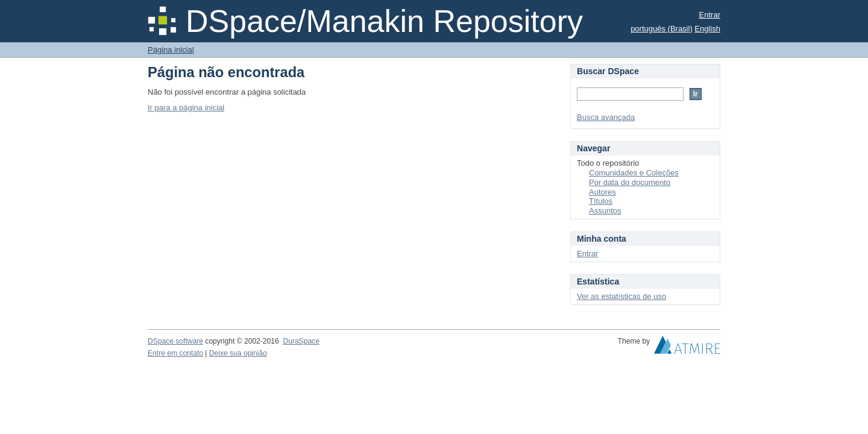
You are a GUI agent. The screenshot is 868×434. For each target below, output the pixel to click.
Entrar (710, 15)
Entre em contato (175, 353)
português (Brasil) (662, 29)
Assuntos (605, 211)
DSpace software (175, 341)
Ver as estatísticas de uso (621, 296)
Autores (602, 192)
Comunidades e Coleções (634, 173)
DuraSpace (301, 341)
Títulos (601, 201)
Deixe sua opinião (238, 353)
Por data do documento (630, 182)
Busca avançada (606, 117)
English (707, 29)
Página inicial (171, 50)
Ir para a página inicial (186, 108)
